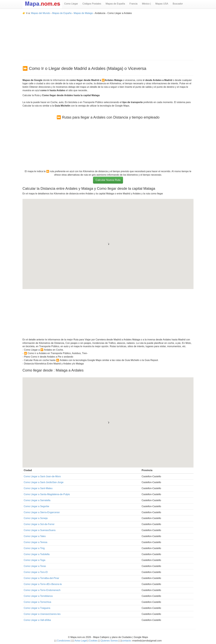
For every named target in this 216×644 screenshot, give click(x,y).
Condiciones (64, 641)
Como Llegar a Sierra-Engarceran (42, 512)
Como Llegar (71, 4)
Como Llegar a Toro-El (36, 572)
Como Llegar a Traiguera (37, 608)
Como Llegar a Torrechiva (37, 602)
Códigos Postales (92, 4)
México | (146, 4)
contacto (126, 641)
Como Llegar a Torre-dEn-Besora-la (43, 584)
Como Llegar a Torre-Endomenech (42, 590)
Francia (133, 4)
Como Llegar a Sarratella (37, 500)
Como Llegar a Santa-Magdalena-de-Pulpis (47, 494)
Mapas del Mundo (40, 13)
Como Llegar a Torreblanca (38, 596)
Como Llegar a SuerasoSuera (40, 530)
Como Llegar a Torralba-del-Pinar (41, 578)
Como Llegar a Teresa (35, 542)
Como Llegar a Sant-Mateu (38, 488)
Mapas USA (162, 4)
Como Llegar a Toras (35, 566)
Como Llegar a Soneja (36, 518)
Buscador (178, 4)
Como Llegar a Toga (34, 560)
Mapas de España (115, 4)
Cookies (94, 641)
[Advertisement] (108, 36)
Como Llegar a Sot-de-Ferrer (39, 524)
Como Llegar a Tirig (34, 548)
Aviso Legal (81, 641)
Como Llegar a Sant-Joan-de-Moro (42, 476)
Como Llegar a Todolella (37, 554)
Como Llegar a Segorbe (36, 506)
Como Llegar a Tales (35, 536)
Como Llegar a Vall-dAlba (37, 620)
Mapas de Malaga (83, 13)
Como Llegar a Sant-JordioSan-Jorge (44, 482)
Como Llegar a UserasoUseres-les (42, 614)
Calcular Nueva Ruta (108, 180)
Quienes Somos (109, 641)
